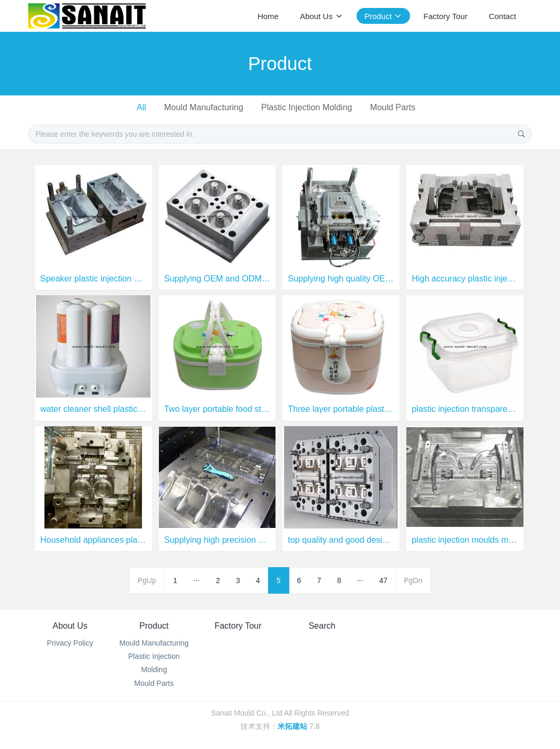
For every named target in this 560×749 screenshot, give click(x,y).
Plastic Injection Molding (307, 107)
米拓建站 (294, 726)
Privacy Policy (70, 643)
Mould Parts (393, 107)
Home (268, 16)
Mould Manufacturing (204, 107)
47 (384, 580)
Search (322, 626)
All (141, 107)
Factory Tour (238, 626)
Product (154, 626)
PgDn (413, 580)
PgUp (147, 580)
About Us (70, 626)
